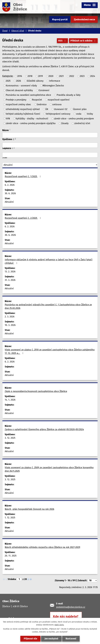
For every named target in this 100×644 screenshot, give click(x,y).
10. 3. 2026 (10, 325)
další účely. (59, 625)
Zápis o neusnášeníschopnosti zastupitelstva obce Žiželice (36, 391)
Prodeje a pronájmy (16, 100)
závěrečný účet (82, 123)
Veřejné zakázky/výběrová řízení (23, 114)
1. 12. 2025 (10, 518)
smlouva (57, 104)
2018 (30, 76)
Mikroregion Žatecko (53, 86)
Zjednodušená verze (84, 20)
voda (79, 114)
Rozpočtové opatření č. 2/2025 (23, 218)
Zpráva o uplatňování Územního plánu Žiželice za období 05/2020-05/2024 (44, 429)
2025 (8, 81)
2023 (82, 76)
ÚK (47, 109)
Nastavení (71, 639)
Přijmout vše (30, 639)
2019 (40, 76)
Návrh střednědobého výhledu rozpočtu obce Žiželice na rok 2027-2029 (42, 547)
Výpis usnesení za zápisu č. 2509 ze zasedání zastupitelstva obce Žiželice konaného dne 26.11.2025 (49, 469)
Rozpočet (37, 100)
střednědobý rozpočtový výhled (23, 109)
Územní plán (80, 109)
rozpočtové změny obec (18, 104)
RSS (62, 41)
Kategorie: (8, 76)
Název (5, 130)
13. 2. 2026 (10, 272)
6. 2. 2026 (10, 185)
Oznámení (44, 90)
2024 (93, 76)
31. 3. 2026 (10, 280)
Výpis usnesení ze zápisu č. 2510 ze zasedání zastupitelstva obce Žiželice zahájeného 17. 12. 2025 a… (50, 351)
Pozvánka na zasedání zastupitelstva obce (28, 95)
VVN (8, 119)
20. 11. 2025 (11, 556)
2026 (19, 81)
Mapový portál (60, 20)
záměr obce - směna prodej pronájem (74, 119)
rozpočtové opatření (59, 100)
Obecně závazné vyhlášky (19, 90)
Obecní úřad (18, 31)
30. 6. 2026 (10, 193)
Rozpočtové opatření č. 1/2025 (23, 176)
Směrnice (42, 104)
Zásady (65, 123)
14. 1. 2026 (10, 400)
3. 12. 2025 (10, 438)
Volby (90, 114)
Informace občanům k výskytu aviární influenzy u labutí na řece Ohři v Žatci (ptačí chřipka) (49, 261)
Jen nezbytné (51, 639)
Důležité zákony (35, 81)
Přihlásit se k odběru (83, 41)
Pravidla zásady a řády (69, 95)
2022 (72, 76)
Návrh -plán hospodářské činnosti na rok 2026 (29, 509)
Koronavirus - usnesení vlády (21, 86)
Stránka (12, 579)
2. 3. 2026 (10, 317)
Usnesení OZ (61, 109)
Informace (55, 81)
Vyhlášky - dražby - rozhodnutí (32, 119)
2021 (61, 76)
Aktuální (9, 202)
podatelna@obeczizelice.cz (71, 607)
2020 (51, 76)
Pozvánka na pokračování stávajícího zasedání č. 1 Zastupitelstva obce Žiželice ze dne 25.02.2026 (48, 306)
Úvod (5, 31)
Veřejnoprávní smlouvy (58, 114)
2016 (20, 76)
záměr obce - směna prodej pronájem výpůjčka (31, 123)
